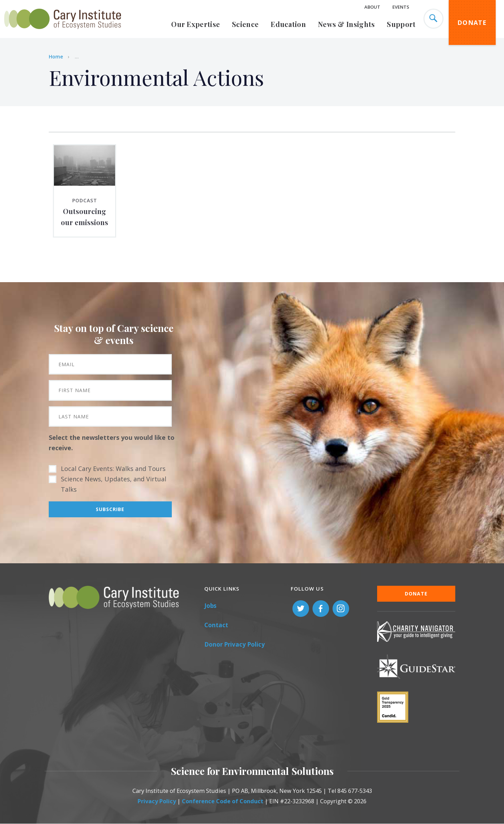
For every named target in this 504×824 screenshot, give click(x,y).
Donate (472, 22)
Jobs (210, 606)
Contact (216, 625)
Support (401, 24)
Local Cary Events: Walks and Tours (113, 469)
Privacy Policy (157, 801)
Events (401, 7)
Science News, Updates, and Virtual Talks (114, 484)
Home (56, 57)
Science (245, 24)
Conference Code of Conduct (223, 801)
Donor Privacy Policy (235, 644)
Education (288, 24)
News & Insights (347, 24)
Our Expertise (195, 24)
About (372, 7)
